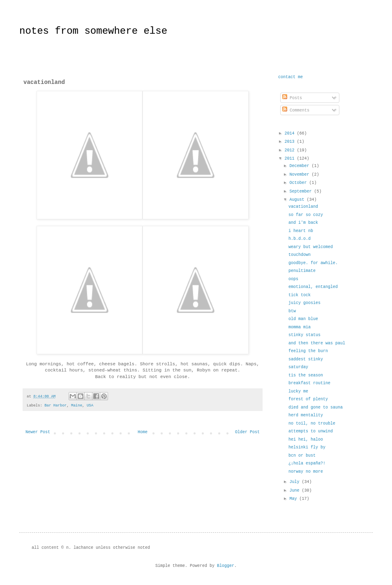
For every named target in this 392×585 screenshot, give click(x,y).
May (294, 499)
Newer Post (38, 432)
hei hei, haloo (306, 440)
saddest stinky (306, 359)
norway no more (306, 472)
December (300, 166)
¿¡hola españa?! (307, 463)
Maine (77, 406)
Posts (292, 98)
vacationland (303, 207)
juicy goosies (304, 303)
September (302, 192)
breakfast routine (309, 383)
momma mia (300, 327)
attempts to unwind (311, 431)
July (295, 482)
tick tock (300, 295)
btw (292, 311)
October (299, 183)
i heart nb (301, 231)
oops (293, 279)
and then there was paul (317, 343)
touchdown (300, 255)
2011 (291, 159)
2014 (291, 133)
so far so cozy (306, 215)
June (295, 491)
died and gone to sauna (316, 407)
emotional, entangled (313, 287)
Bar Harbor (55, 406)
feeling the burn (308, 351)
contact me (291, 77)
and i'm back (303, 223)
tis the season (306, 375)
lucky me (298, 391)
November (300, 175)
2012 (291, 150)
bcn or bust (302, 456)
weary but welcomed (311, 247)
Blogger (226, 566)
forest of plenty (308, 399)
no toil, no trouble (312, 424)
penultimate (302, 271)
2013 (291, 142)
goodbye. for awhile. (313, 263)
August (298, 200)
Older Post (247, 432)
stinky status (304, 335)
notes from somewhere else (93, 31)
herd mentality (306, 415)
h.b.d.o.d (300, 239)
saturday (298, 367)
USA (90, 406)
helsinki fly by (307, 447)
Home (143, 432)
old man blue (303, 319)
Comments (296, 110)
